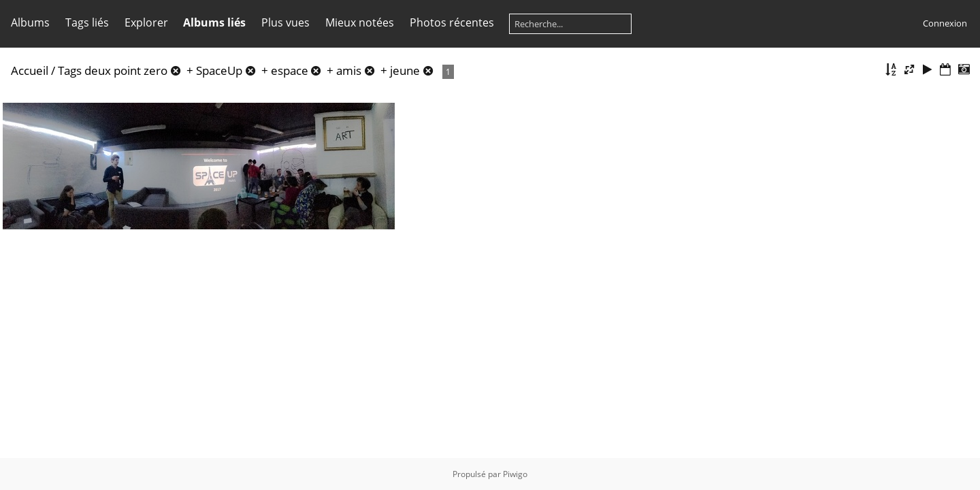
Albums (30, 22)
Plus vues (285, 22)
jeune (405, 70)
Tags (70, 70)
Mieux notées (360, 22)
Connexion (945, 23)
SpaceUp (219, 70)
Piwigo (515, 474)
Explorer (146, 22)
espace (290, 70)
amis (349, 70)
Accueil (30, 70)
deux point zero (126, 70)
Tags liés (87, 22)
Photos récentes (452, 22)
